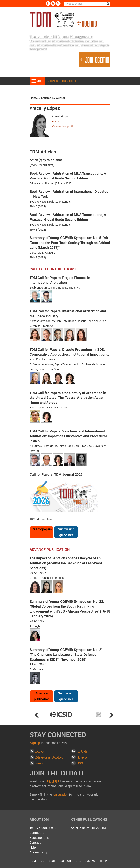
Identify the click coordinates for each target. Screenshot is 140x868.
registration (60, 794)
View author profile (63, 126)
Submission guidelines (66, 532)
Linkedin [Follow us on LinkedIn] (48, 3)
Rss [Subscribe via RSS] (58, 3)
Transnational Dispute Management (63, 19)
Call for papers (42, 529)
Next (111, 715)
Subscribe (70, 81)
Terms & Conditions (43, 828)
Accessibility (38, 852)
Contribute (37, 833)
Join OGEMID (94, 60)
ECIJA (56, 121)
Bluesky (82, 757)
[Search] (87, 4)
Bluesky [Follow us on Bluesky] (53, 3)
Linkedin (83, 751)
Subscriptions (39, 838)
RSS (80, 763)
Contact (35, 842)
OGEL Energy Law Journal (89, 828)
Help (33, 847)
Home (34, 98)
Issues (40, 751)
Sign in (53, 81)
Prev (37, 715)
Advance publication (42, 696)
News (39, 763)
